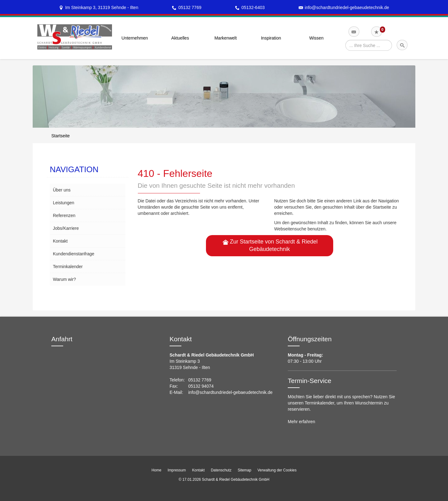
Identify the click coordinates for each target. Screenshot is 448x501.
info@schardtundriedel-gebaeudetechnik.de (347, 7)
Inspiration (271, 38)
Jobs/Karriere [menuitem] (66, 228)
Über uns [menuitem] (62, 190)
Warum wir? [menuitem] (64, 279)
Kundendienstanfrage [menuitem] (74, 254)
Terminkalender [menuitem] (68, 267)
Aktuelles (180, 38)
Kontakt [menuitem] (60, 241)
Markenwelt (226, 38)
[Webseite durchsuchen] (369, 45)
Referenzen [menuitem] (64, 215)
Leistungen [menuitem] (64, 203)
